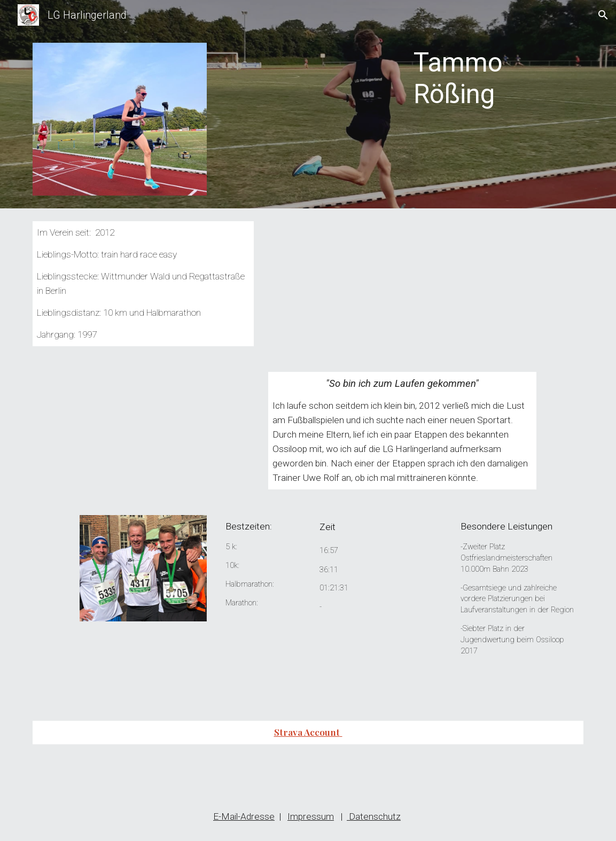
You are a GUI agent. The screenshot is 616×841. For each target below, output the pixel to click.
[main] (496, 88)
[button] (603, 15)
